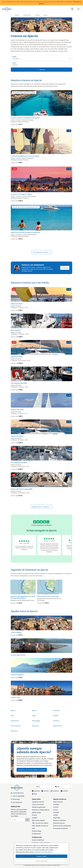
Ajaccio (13, 710)
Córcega (56, 812)
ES (44, 787)
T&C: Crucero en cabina (40, 823)
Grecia (55, 810)
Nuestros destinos (60, 820)
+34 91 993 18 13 (17, 793)
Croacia (56, 807)
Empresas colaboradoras (41, 810)
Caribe (55, 815)
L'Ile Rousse (15, 721)
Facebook (36, 791)
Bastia (34, 710)
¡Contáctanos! (16, 802)
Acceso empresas (38, 840)
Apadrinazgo (36, 812)
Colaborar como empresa (41, 843)
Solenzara (14, 731)
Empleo (35, 818)
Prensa (34, 815)
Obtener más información (44, 852)
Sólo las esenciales (42, 861)
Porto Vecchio (16, 726)
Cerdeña (56, 804)
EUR (63, 787)
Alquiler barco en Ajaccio (41, 507)
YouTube (45, 791)
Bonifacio (56, 710)
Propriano (36, 726)
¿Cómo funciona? (38, 804)
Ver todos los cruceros (42, 252)
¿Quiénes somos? (38, 802)
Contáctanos (36, 834)
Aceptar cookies (42, 856)
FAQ (33, 828)
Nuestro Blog (37, 831)
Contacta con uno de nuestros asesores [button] (32, 770)
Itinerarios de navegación (62, 826)
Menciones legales (38, 820)
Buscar (41, 70)
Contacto (65, 268)
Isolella (56, 716)
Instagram (55, 791)
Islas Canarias (58, 802)
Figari (34, 716)
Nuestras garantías (39, 807)
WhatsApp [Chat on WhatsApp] (15, 799)
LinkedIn (64, 791)
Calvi (12, 716)
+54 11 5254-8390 (17, 796)
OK (27, 820)
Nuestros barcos (59, 823)
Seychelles (57, 818)
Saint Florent (58, 726)
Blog (34, 794)
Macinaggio (36, 721)
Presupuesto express (61, 828)
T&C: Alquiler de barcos (40, 826)
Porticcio (56, 721)
